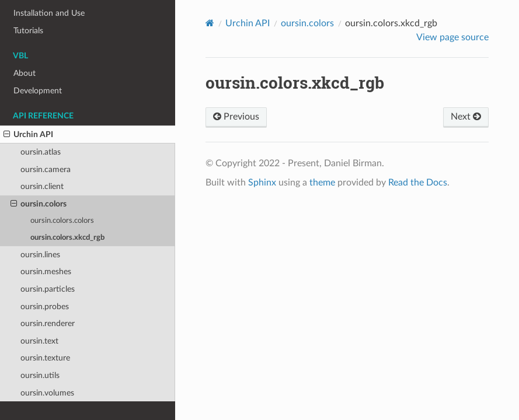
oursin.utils (40, 375)
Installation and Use (49, 13)
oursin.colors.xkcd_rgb (67, 238)
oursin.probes (45, 307)
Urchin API (28, 135)
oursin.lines (40, 255)
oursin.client (42, 186)
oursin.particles (48, 289)
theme (322, 183)
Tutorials (28, 31)
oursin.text (39, 341)
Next (466, 117)
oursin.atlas (41, 152)
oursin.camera (46, 169)
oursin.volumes (47, 393)
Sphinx (262, 183)
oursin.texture (45, 358)
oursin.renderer (48, 323)
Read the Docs (418, 183)
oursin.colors (39, 204)
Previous (236, 117)
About (25, 73)
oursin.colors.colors (62, 221)
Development (38, 91)
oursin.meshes (46, 272)
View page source (452, 37)
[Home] (210, 23)
